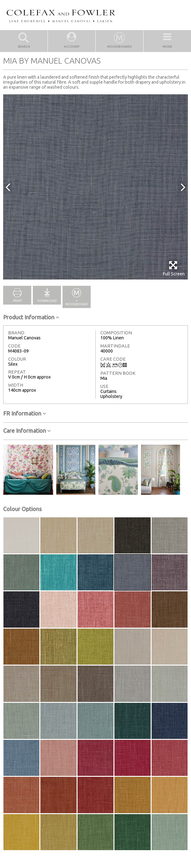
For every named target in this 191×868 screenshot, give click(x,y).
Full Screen (174, 268)
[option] (95, 187)
